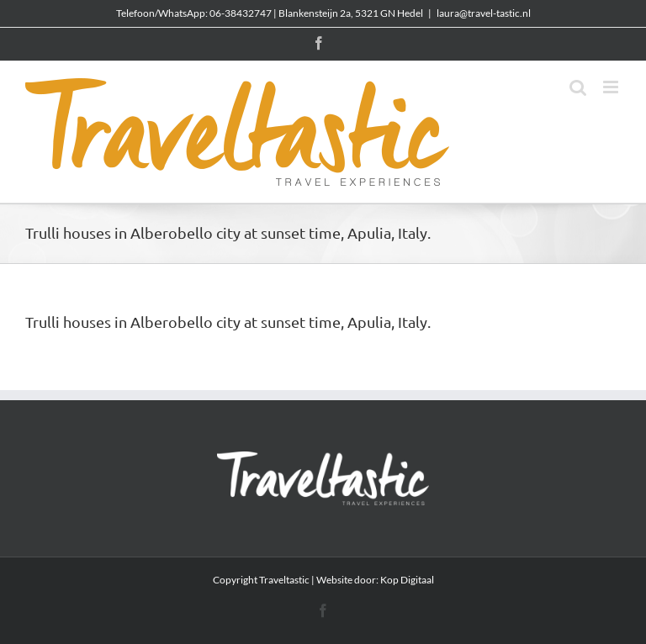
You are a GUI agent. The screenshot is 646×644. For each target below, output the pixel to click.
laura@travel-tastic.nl (484, 13)
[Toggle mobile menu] (612, 87)
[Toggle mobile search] (578, 87)
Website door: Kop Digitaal (375, 580)
